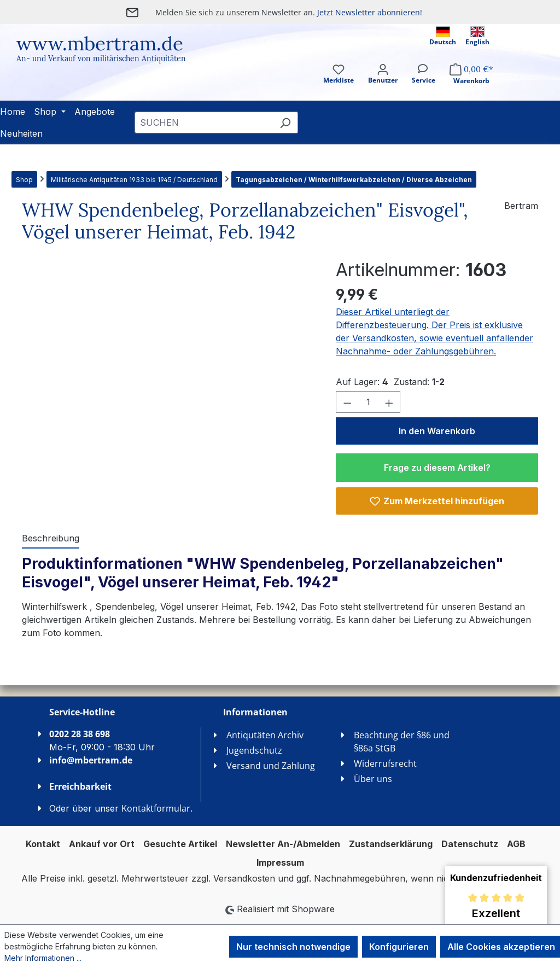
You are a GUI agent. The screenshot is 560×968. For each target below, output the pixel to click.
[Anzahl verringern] (347, 402)
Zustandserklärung (391, 844)
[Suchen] (285, 123)
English (477, 36)
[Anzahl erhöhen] (389, 402)
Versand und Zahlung (271, 766)
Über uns (373, 779)
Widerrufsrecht (385, 763)
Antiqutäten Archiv (265, 735)
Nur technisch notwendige (293, 947)
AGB (516, 844)
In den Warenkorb (437, 431)
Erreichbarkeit (80, 786)
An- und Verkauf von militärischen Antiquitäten (101, 59)
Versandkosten (244, 878)
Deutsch (443, 36)
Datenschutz (470, 844)
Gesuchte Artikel (180, 844)
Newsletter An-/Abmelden (283, 844)
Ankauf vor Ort (102, 844)
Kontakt (43, 844)
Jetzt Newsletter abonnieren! (370, 12)
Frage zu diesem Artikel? (437, 468)
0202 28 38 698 (80, 734)
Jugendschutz (254, 750)
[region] (168, 375)
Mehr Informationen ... (43, 958)
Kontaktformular (156, 808)
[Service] (424, 83)
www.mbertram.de (100, 43)
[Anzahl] (368, 402)
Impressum (280, 862)
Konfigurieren (399, 947)
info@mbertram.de (91, 760)
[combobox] (204, 123)
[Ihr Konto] (383, 83)
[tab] (51, 539)
